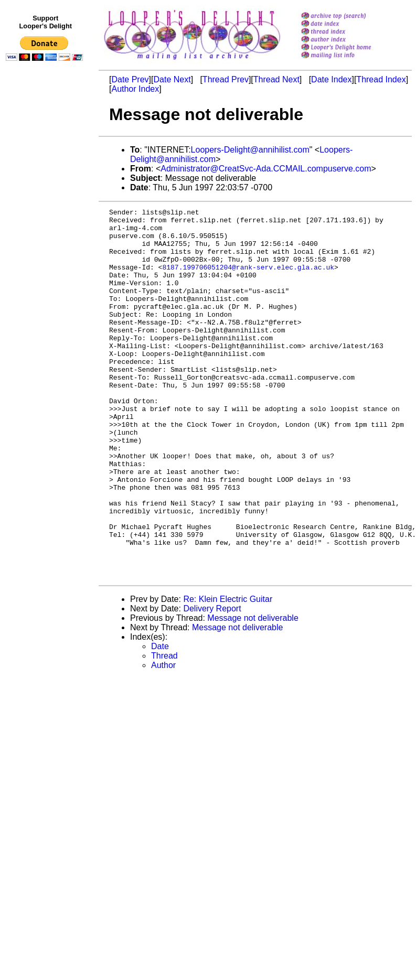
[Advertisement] (46, 282)
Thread (164, 730)
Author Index (135, 89)
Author (163, 739)
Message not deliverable (253, 692)
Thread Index (381, 79)
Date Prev (130, 79)
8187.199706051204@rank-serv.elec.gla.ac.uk (248, 279)
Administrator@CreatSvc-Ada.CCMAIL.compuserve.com (266, 169)
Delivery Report (212, 682)
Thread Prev (226, 79)
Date (160, 720)
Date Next (172, 79)
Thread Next (276, 79)
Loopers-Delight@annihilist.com (250, 150)
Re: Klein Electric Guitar (228, 673)
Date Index (331, 79)
